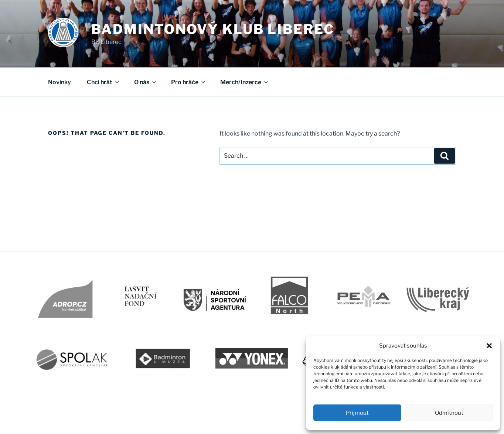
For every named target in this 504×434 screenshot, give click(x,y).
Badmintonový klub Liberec (213, 29)
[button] (489, 346)
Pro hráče (189, 82)
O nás (146, 82)
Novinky (59, 82)
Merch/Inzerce (245, 82)
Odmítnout (449, 413)
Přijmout (357, 413)
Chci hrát (103, 82)
